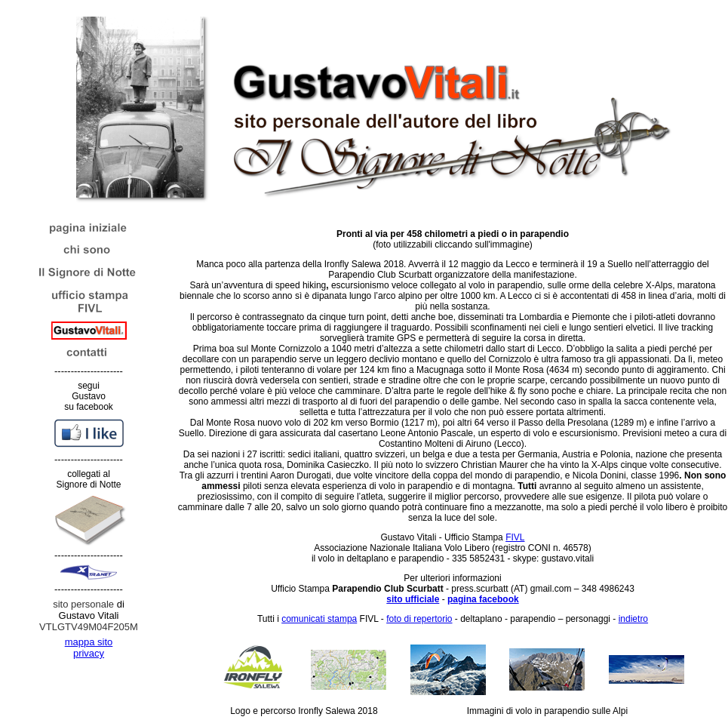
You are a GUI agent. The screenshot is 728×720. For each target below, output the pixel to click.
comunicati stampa (319, 619)
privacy (89, 653)
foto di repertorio (419, 619)
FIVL (515, 537)
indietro (633, 619)
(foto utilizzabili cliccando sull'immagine (453, 239)
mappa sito (89, 642)
